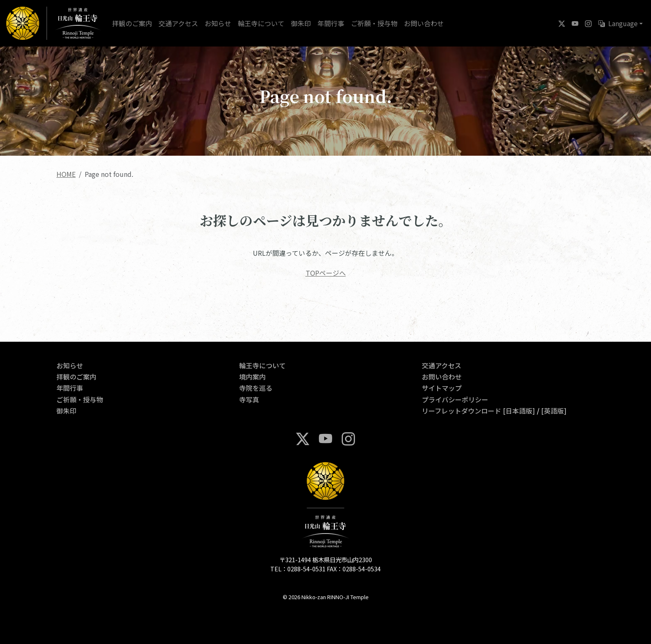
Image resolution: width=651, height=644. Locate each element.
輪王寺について (261, 23)
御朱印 (301, 23)
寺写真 (249, 399)
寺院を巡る (256, 388)
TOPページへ (326, 273)
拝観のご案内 (132, 23)
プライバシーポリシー (455, 399)
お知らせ (218, 23)
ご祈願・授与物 (374, 23)
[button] (620, 23)
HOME (66, 174)
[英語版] (554, 411)
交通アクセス (178, 23)
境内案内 (252, 377)
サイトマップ (442, 388)
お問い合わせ (424, 23)
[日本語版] (519, 411)
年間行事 (331, 23)
